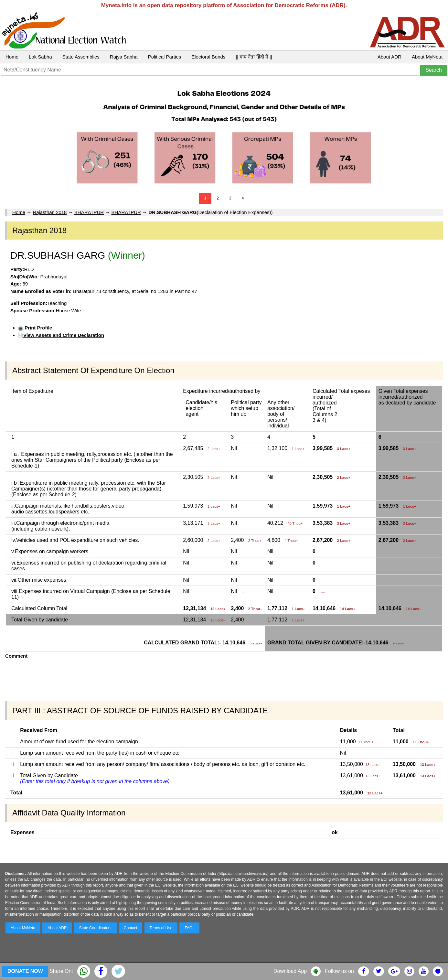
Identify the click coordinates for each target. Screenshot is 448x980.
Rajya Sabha (124, 57)
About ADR (389, 57)
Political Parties (165, 57)
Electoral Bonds (208, 57)
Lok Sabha (40, 57)
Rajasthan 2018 (50, 212)
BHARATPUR (89, 212)
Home (12, 57)
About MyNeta (427, 57)
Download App (290, 971)
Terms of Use (161, 928)
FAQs (189, 928)
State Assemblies (81, 57)
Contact (130, 928)
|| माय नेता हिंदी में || (254, 57)
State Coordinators (95, 928)
